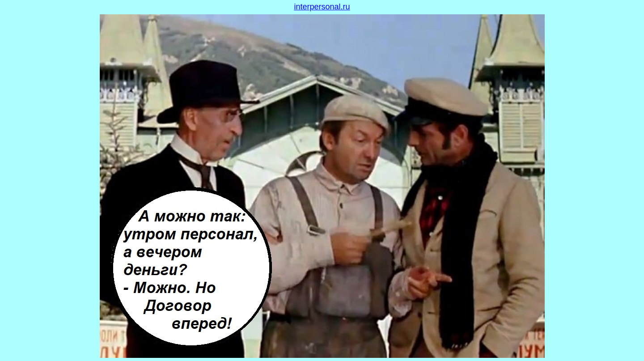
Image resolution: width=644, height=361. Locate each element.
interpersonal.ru (322, 7)
